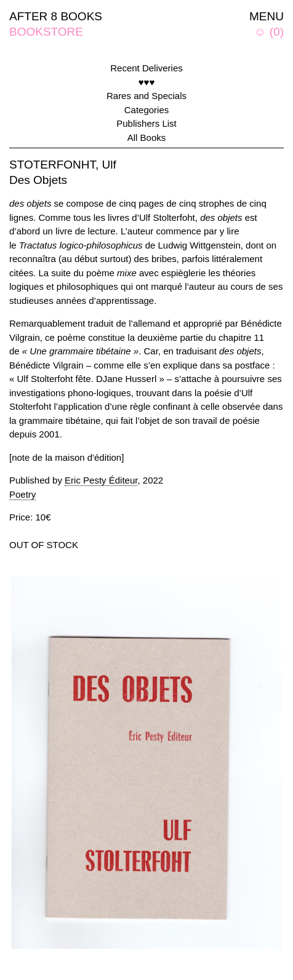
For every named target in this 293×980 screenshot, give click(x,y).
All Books (147, 137)
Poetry (22, 494)
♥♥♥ (147, 82)
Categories (147, 110)
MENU (267, 16)
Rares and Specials (146, 96)
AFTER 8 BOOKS (56, 16)
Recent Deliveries (146, 68)
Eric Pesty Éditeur (101, 480)
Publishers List (146, 123)
